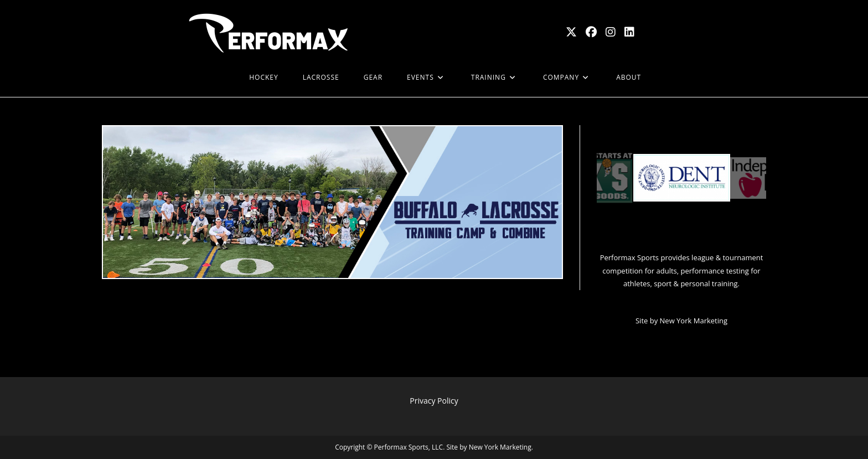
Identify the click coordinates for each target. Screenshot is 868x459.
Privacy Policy (434, 401)
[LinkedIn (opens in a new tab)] (629, 32)
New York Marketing (694, 321)
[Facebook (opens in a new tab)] (591, 32)
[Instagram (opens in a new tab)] (611, 32)
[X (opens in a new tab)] (571, 32)
